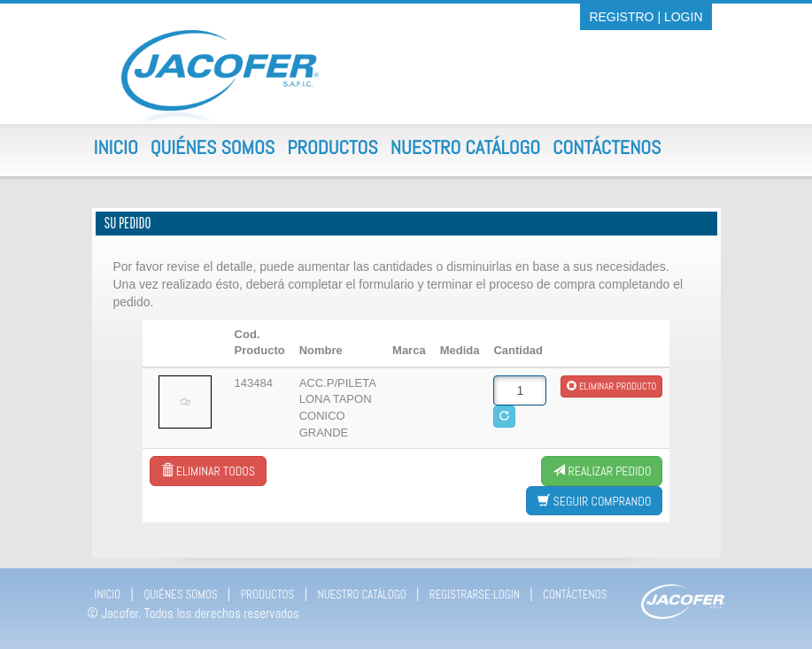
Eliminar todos (208, 471)
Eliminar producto (611, 386)
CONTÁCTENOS (575, 595)
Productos (333, 147)
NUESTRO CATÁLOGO (362, 595)
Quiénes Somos (213, 147)
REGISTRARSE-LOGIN (475, 595)
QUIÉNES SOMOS (180, 595)
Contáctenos (607, 147)
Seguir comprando (594, 501)
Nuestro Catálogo (465, 147)
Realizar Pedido (602, 471)
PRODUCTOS (268, 595)
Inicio (116, 147)
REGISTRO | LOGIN (646, 17)
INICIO (108, 595)
